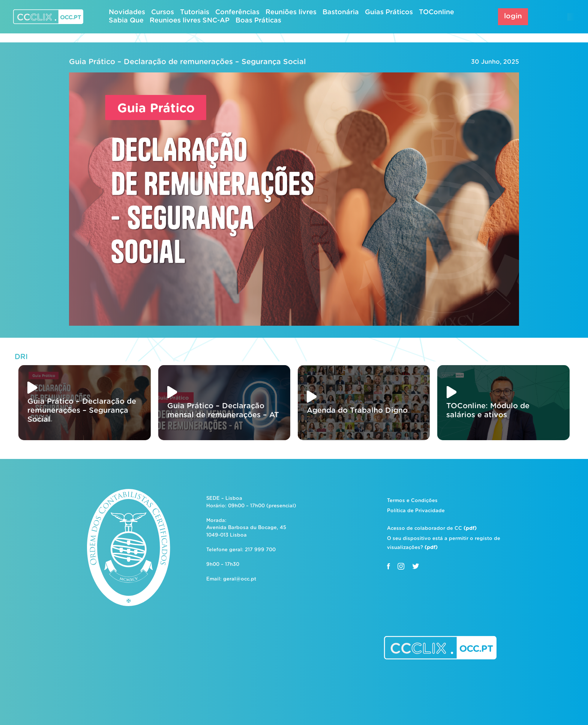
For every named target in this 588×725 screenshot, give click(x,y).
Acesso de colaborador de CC (432, 529)
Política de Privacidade (416, 511)
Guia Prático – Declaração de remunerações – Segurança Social (187, 62)
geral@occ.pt (240, 579)
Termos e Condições (412, 501)
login (513, 16)
